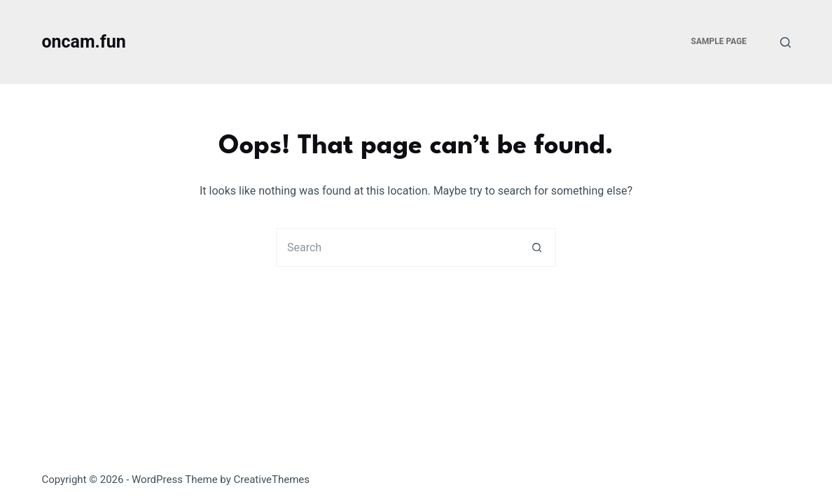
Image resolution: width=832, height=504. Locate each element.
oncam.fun (83, 42)
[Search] (785, 42)
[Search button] (537, 247)
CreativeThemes (272, 479)
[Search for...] (397, 247)
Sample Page (719, 41)
